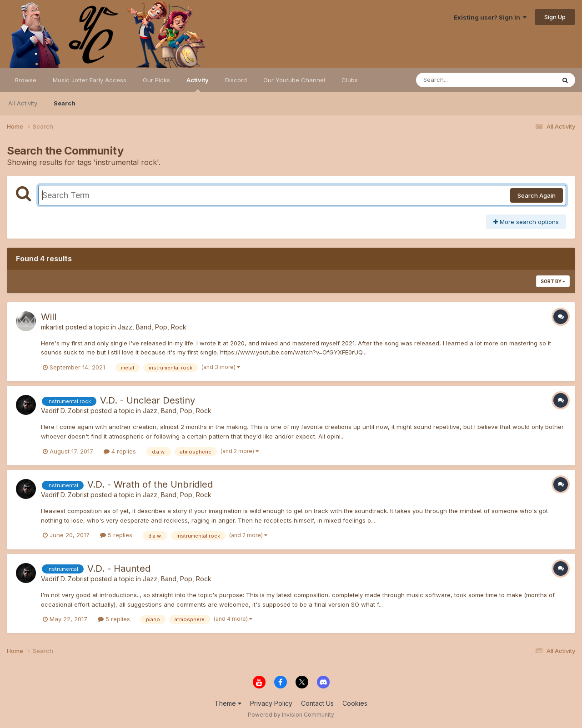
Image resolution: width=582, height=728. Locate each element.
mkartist (52, 327)
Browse (26, 80)
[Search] (461, 80)
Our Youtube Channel (294, 80)
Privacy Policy (271, 703)
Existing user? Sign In (490, 17)
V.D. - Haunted (119, 568)
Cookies (355, 703)
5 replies (116, 535)
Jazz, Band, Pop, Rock (152, 327)
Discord (236, 80)
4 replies (120, 451)
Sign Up (555, 17)
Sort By (553, 281)
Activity (198, 84)
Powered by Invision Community (291, 715)
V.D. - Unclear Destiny (148, 400)
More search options (526, 222)
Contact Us (317, 703)
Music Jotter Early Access (90, 80)
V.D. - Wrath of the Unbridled (150, 484)
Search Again (537, 195)
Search (65, 103)
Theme (228, 703)
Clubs (350, 80)
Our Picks (156, 80)
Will (49, 317)
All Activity (23, 103)
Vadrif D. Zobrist (65, 411)
